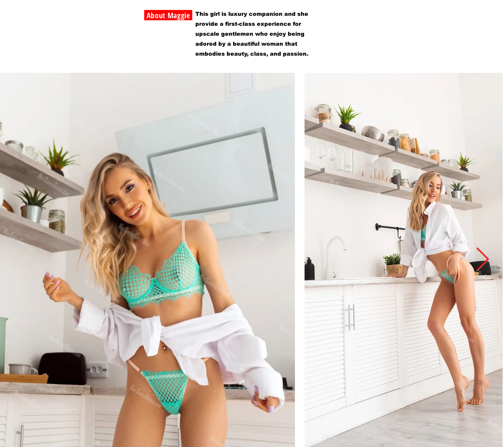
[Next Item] (483, 260)
